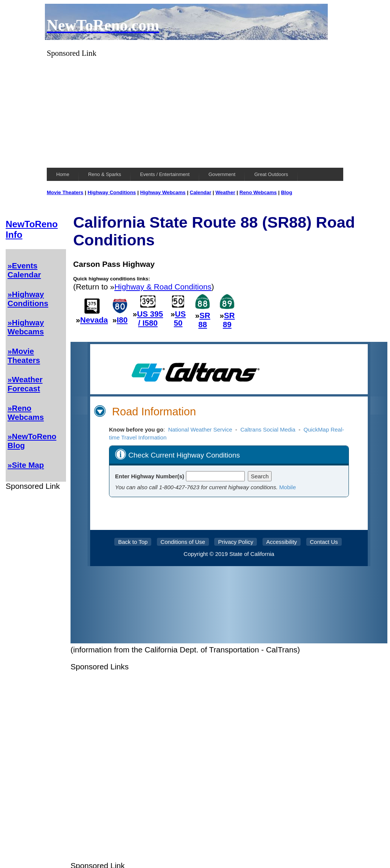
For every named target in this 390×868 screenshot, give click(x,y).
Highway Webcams (163, 192)
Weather (225, 192)
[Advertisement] (195, 110)
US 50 (180, 318)
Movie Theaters (65, 192)
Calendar (200, 192)
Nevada (94, 320)
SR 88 (204, 320)
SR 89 (229, 320)
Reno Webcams (258, 192)
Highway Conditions (112, 192)
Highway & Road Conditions (163, 287)
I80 (122, 320)
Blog (287, 192)
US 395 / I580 (150, 318)
